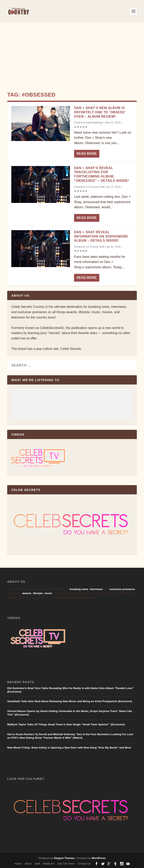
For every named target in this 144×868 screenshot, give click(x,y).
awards (27, 593)
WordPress (99, 858)
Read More (87, 154)
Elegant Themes (64, 858)
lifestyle (38, 593)
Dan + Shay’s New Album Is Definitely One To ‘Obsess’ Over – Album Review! (100, 112)
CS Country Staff (95, 187)
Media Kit (49, 864)
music (48, 593)
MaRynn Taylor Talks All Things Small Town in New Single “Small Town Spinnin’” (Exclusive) (66, 724)
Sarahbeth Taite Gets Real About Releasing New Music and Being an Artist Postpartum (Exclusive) (70, 701)
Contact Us (84, 864)
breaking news (79, 589)
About (28, 864)
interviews (96, 589)
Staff (37, 864)
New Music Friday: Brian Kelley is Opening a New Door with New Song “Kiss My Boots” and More (69, 748)
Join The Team (66, 864)
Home (18, 864)
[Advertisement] (72, 53)
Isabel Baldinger (95, 123)
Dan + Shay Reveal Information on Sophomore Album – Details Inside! (101, 236)
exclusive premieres (122, 589)
